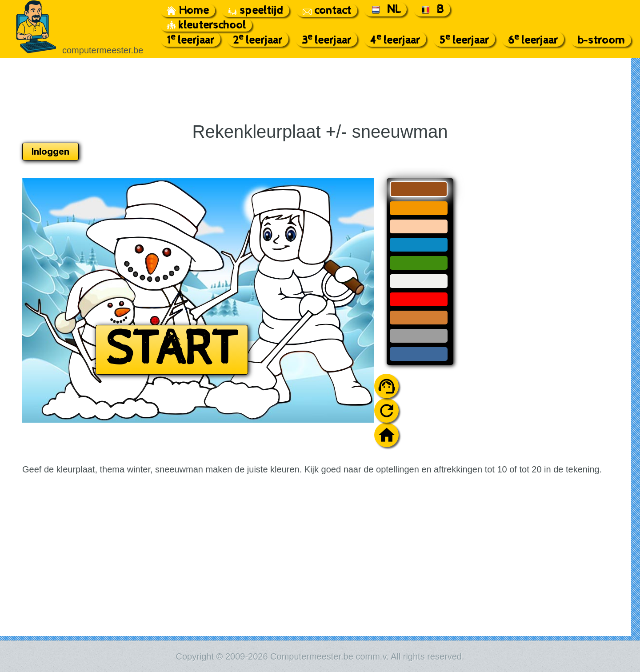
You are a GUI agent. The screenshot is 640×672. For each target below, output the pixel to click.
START (172, 350)
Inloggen (50, 151)
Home (188, 10)
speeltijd (256, 10)
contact (327, 10)
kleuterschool (206, 25)
